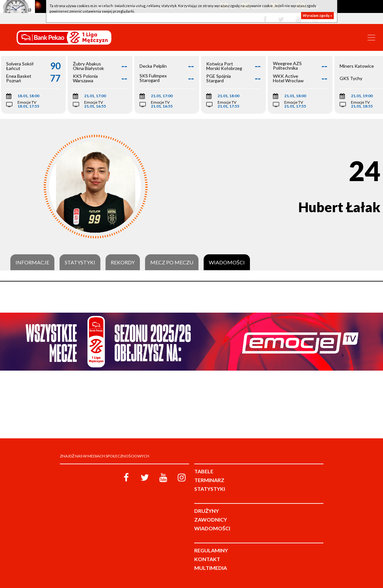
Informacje (32, 262)
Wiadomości (227, 262)
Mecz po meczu (172, 262)
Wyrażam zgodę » (317, 15)
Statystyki (80, 262)
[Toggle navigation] (371, 38)
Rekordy (123, 262)
